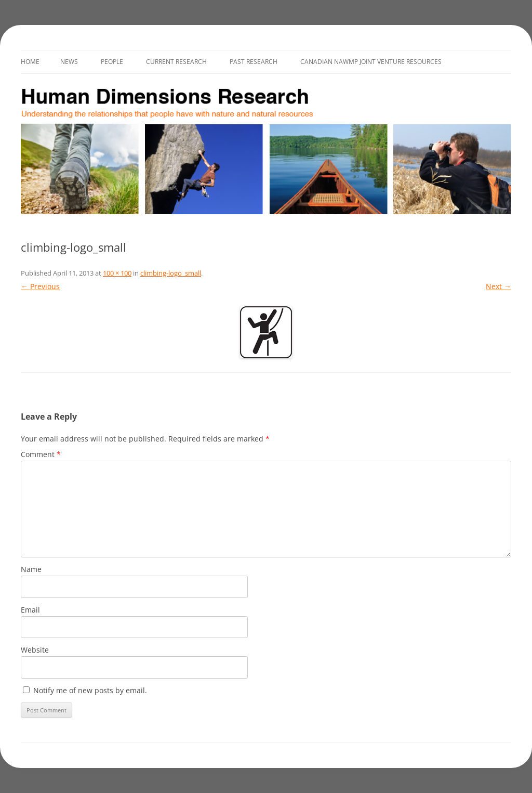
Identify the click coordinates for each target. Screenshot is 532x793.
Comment (41, 454)
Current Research (176, 62)
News (69, 62)
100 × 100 (117, 273)
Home (30, 62)
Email (30, 610)
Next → (498, 286)
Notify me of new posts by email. (90, 690)
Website (35, 650)
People (112, 62)
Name (31, 569)
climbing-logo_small (171, 273)
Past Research (254, 62)
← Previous (40, 286)
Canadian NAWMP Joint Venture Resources (371, 62)
